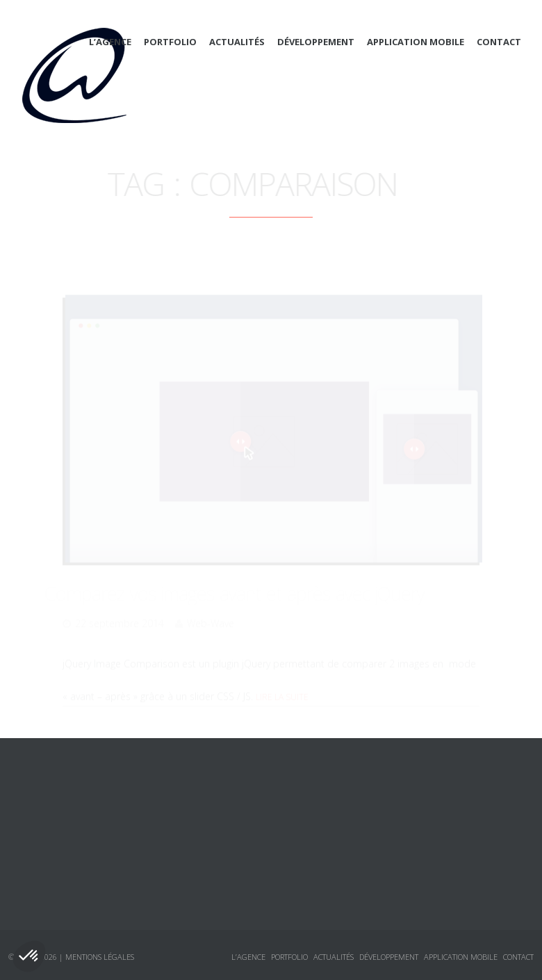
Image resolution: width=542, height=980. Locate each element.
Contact (499, 42)
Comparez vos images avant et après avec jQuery (253, 574)
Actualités (237, 42)
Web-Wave (211, 604)
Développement (316, 42)
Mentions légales (100, 957)
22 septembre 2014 (120, 604)
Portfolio (170, 42)
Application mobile (416, 42)
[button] (29, 956)
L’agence (110, 42)
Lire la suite (282, 678)
